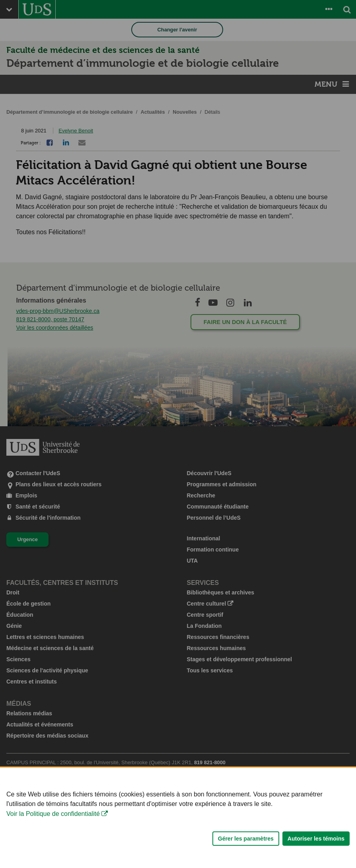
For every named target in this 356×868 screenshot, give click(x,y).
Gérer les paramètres (246, 847)
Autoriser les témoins (316, 847)
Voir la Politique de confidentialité (53, 822)
